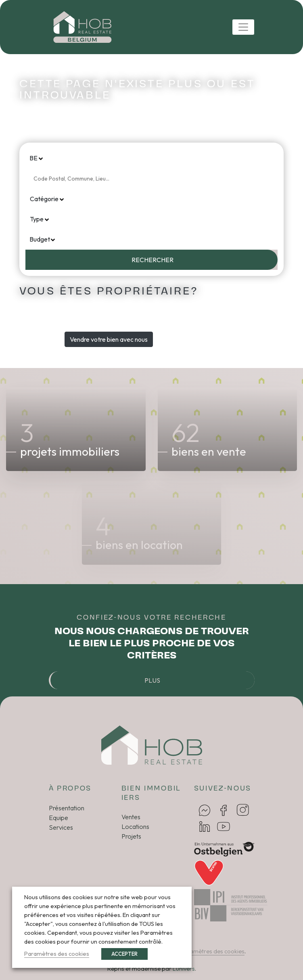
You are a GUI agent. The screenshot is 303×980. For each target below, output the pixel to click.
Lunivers (184, 969)
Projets (131, 836)
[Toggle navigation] (243, 27)
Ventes (131, 817)
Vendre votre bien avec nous (109, 339)
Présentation (67, 808)
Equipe (59, 818)
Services (61, 827)
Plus (152, 680)
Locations (135, 826)
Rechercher (153, 260)
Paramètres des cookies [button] (212, 951)
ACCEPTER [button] (124, 954)
